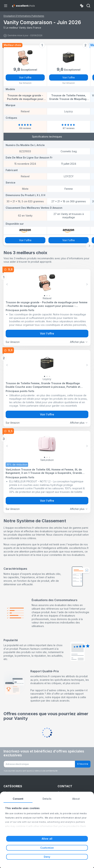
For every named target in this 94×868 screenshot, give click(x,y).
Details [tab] (47, 799)
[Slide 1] (47, 296)
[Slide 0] (45, 296)
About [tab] (76, 799)
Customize (47, 848)
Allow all (47, 839)
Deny (47, 857)
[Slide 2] (49, 296)
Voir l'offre (25, 77)
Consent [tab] (18, 799)
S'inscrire (83, 764)
